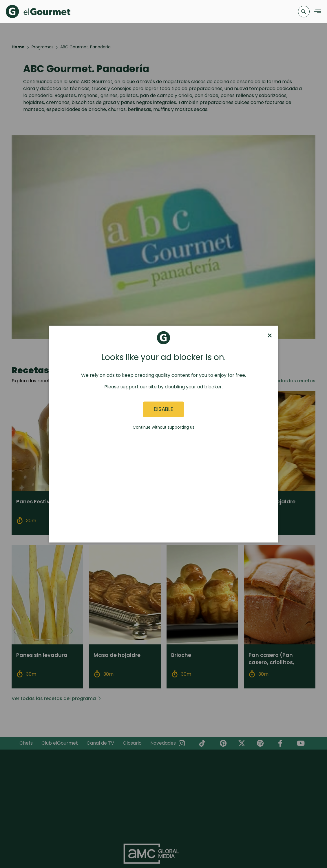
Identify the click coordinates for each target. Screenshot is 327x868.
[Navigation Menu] (316, 12)
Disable (163, 409)
